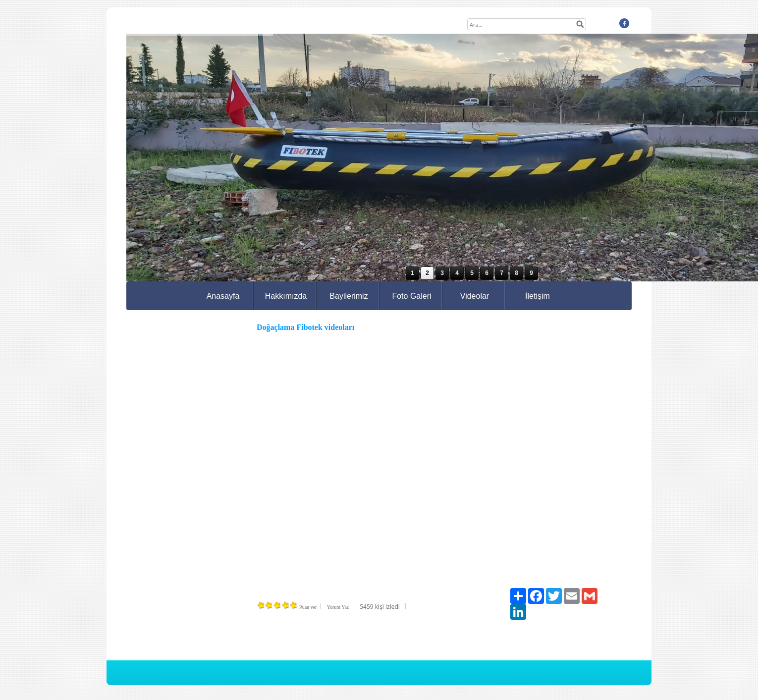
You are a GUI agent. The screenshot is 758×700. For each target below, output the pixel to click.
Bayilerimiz (349, 296)
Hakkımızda (286, 296)
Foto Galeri (411, 296)
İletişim (538, 296)
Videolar (475, 296)
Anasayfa (223, 296)
